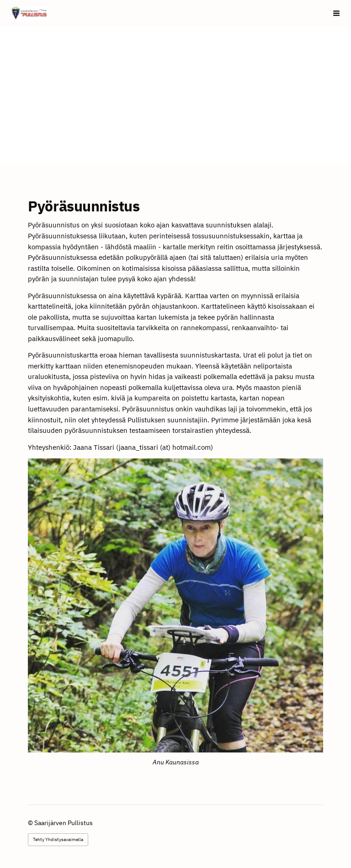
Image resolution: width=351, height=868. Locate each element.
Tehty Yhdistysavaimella (58, 839)
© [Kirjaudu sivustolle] (31, 823)
